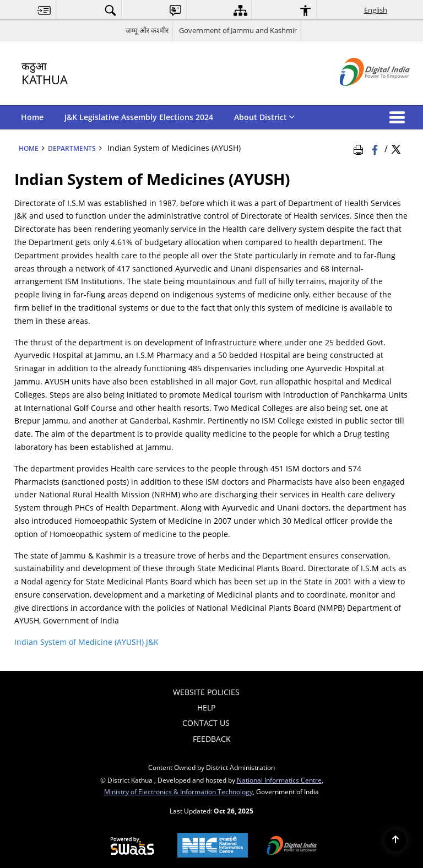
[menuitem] (44, 10)
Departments (72, 148)
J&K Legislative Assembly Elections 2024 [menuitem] (139, 117)
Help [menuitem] (206, 707)
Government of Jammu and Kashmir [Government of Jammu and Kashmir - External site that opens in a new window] (238, 30)
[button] (399, 117)
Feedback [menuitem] (212, 739)
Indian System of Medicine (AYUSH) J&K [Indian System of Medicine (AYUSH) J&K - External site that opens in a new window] (86, 642)
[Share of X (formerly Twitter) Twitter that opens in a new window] (396, 148)
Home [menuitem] (32, 117)
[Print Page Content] (360, 148)
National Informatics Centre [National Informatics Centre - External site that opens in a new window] (279, 780)
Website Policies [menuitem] (206, 692)
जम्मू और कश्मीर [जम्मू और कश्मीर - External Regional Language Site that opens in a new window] (147, 30)
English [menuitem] (376, 10)
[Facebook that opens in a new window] (376, 148)
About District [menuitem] (264, 117)
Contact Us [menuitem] (206, 723)
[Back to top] (395, 840)
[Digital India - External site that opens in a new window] (361, 95)
